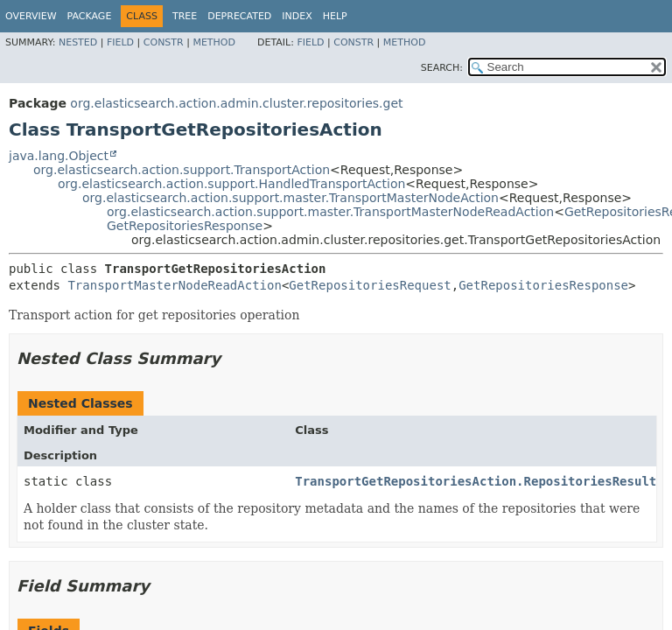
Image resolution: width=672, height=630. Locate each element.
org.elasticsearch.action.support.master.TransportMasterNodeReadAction (330, 212)
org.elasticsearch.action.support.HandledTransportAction (231, 184)
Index (297, 16)
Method (214, 42)
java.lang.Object (59, 156)
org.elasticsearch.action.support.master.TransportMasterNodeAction (290, 198)
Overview (31, 16)
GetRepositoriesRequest (370, 285)
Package (90, 16)
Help (335, 16)
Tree (185, 16)
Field (120, 42)
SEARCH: (442, 68)
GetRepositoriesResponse (185, 226)
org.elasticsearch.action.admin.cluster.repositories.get (236, 103)
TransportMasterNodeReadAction (174, 285)
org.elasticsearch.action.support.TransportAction (182, 170)
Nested (78, 42)
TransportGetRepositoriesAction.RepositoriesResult (476, 481)
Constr (164, 42)
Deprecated (239, 16)
